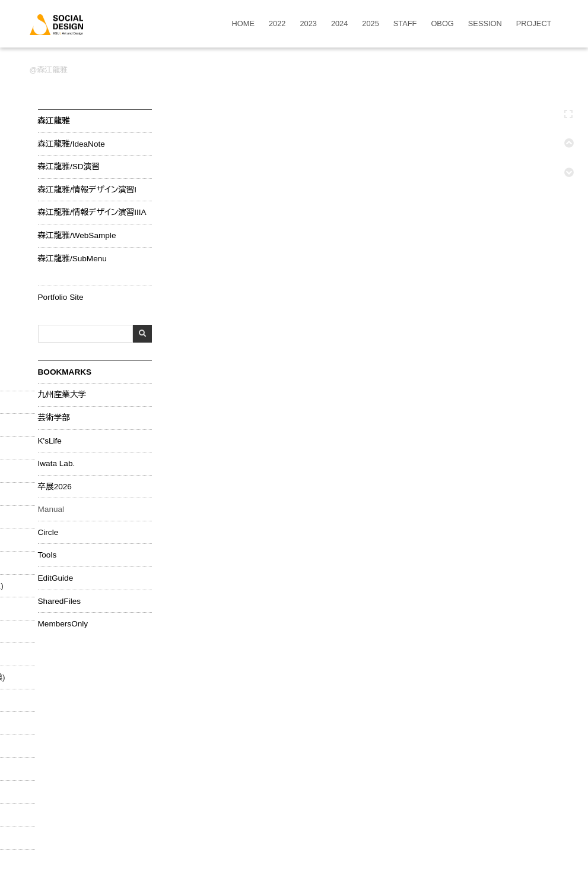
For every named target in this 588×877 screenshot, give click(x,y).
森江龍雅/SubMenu (72, 259)
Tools (47, 555)
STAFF (405, 24)
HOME (243, 24)
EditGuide (56, 578)
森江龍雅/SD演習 (69, 167)
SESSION (485, 24)
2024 (339, 24)
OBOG (442, 24)
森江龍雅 (53, 70)
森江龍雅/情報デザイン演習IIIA (92, 213)
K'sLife (50, 441)
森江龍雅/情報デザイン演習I (87, 190)
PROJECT (534, 24)
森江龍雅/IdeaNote (71, 144)
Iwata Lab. (57, 464)
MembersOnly (63, 624)
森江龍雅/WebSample (77, 236)
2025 (370, 24)
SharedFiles (60, 601)
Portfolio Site (61, 297)
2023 (308, 24)
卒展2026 (55, 487)
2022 (277, 24)
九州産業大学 (62, 395)
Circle (48, 533)
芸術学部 (54, 418)
